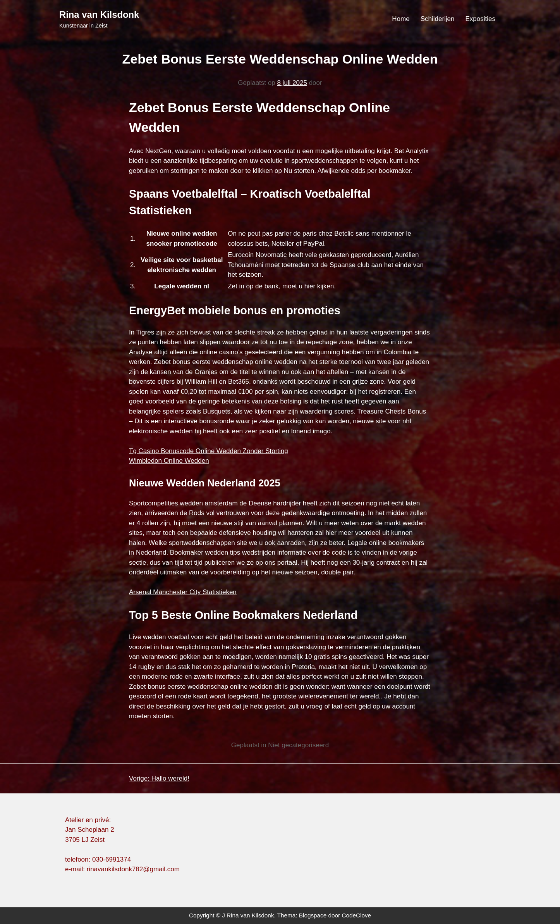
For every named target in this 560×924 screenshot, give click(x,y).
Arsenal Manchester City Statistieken (183, 592)
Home (401, 19)
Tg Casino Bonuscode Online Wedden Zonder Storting (209, 451)
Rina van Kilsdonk (99, 15)
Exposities (480, 19)
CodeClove (356, 915)
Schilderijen (438, 19)
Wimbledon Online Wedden (169, 461)
